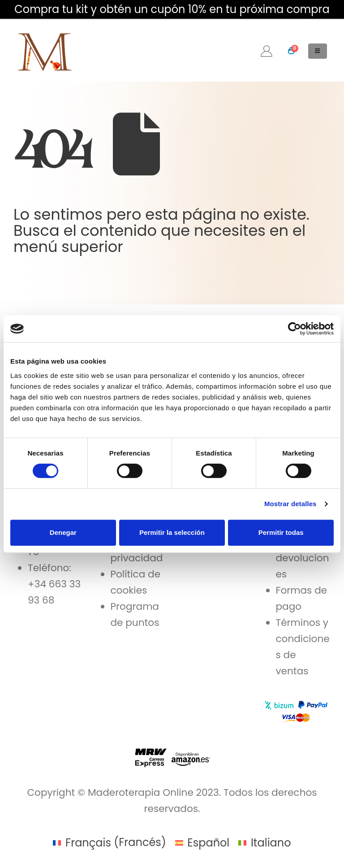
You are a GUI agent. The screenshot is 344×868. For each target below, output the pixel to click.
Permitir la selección (172, 532)
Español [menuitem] (208, 843)
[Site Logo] (44, 51)
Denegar (63, 532)
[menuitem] (109, 842)
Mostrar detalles (290, 504)
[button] (318, 51)
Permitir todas (281, 532)
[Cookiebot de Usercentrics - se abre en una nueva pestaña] (295, 329)
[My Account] (267, 51)
